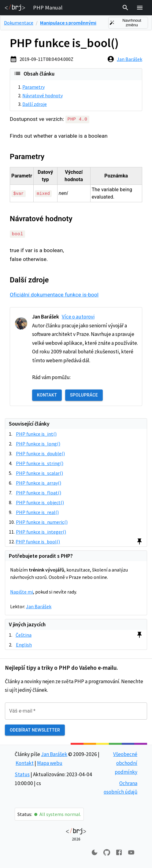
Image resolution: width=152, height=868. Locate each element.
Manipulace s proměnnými (68, 23)
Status (22, 774)
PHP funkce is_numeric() (42, 522)
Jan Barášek (130, 59)
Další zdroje (35, 104)
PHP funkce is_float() (39, 492)
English (24, 644)
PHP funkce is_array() (39, 482)
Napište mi (22, 591)
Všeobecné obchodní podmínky (125, 763)
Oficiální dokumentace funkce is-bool (54, 295)
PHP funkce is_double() (40, 453)
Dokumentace (19, 23)
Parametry (33, 87)
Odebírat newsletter (35, 730)
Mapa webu (50, 763)
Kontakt (47, 395)
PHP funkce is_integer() (41, 531)
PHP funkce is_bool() (38, 541)
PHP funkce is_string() (40, 463)
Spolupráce (84, 395)
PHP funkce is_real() (37, 512)
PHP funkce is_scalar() (39, 473)
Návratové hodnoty (43, 95)
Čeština (24, 635)
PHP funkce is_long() (38, 443)
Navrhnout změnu (128, 23)
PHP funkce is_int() (36, 434)
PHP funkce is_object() (40, 502)
